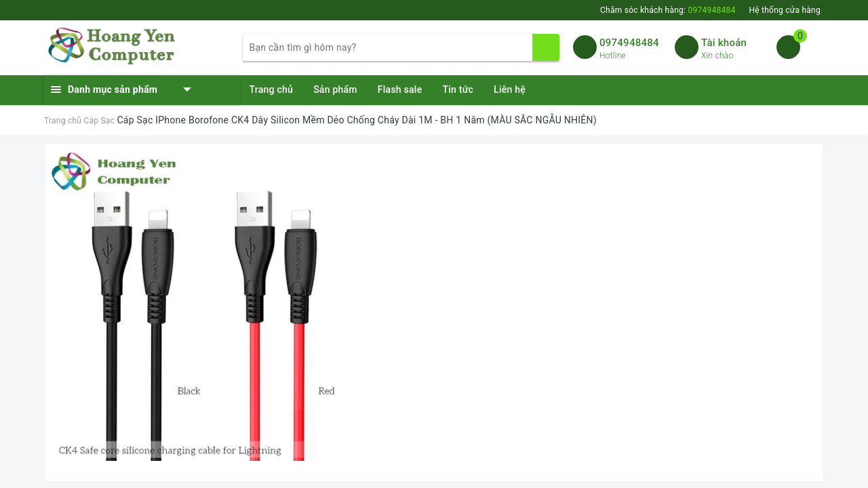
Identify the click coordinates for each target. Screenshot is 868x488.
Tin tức (458, 89)
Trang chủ (272, 89)
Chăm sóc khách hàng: (668, 10)
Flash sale (400, 89)
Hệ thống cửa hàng (785, 10)
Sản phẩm (335, 89)
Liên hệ (510, 89)
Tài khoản (724, 43)
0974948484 (629, 43)
